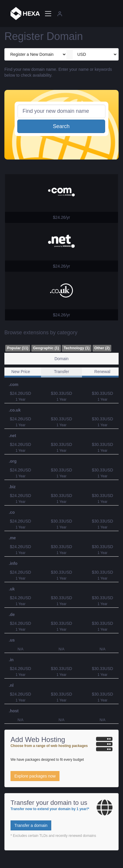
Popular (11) (18, 348)
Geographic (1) (46, 348)
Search (61, 126)
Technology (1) (77, 348)
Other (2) (102, 348)
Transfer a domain (31, 825)
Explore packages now (35, 776)
